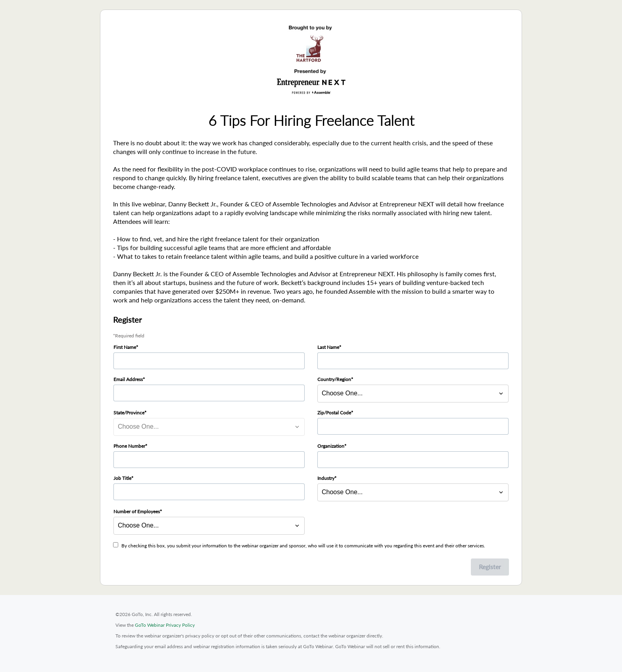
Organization (331, 446)
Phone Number (129, 446)
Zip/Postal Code (334, 413)
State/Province (129, 413)
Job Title (122, 478)
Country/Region (334, 379)
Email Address (128, 379)
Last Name (328, 347)
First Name (125, 347)
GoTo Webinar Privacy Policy (165, 625)
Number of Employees (137, 511)
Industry (326, 478)
